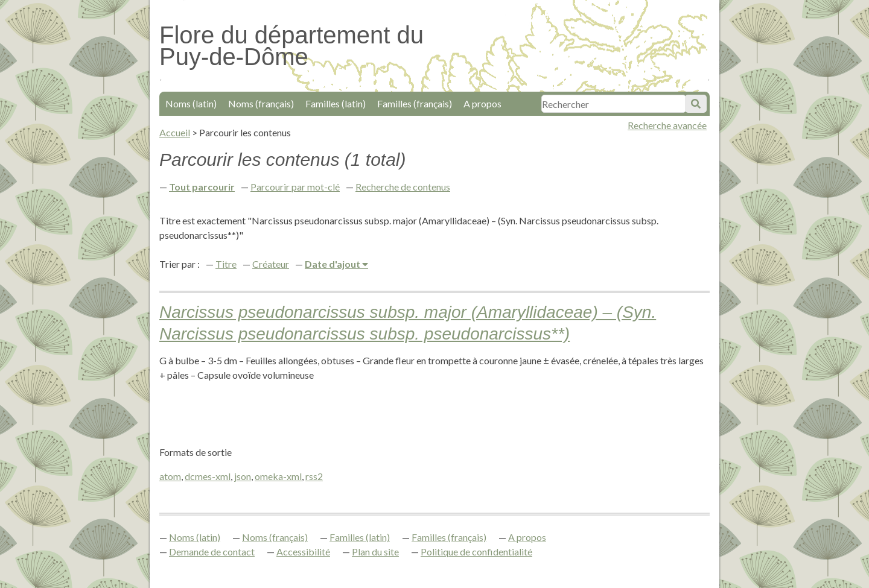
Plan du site (375, 552)
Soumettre (696, 104)
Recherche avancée (667, 125)
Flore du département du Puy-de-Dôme (291, 46)
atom (170, 476)
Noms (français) (261, 103)
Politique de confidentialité (476, 552)
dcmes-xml (208, 476)
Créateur (271, 264)
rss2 (314, 476)
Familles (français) (415, 103)
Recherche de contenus (403, 187)
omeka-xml (278, 476)
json (243, 476)
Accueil (175, 132)
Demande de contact (212, 552)
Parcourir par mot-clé (295, 187)
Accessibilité (303, 552)
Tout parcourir (202, 187)
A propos (482, 103)
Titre (226, 264)
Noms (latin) (191, 103)
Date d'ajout (333, 264)
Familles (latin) (336, 103)
